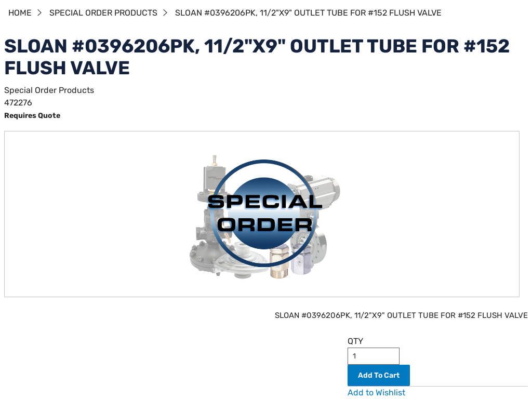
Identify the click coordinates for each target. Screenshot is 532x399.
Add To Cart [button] (379, 375)
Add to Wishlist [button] (376, 393)
